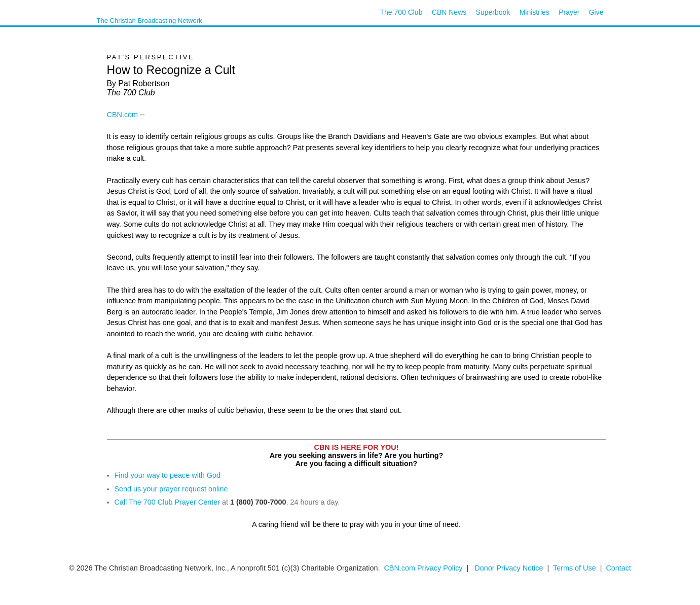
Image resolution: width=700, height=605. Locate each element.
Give (596, 12)
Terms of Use (576, 568)
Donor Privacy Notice (509, 568)
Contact (618, 568)
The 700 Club (401, 12)
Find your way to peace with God (168, 475)
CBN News (449, 12)
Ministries (535, 12)
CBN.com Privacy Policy (423, 568)
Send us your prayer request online (171, 489)
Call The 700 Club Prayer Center (168, 502)
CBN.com (123, 115)
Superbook (493, 12)
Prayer (569, 12)
